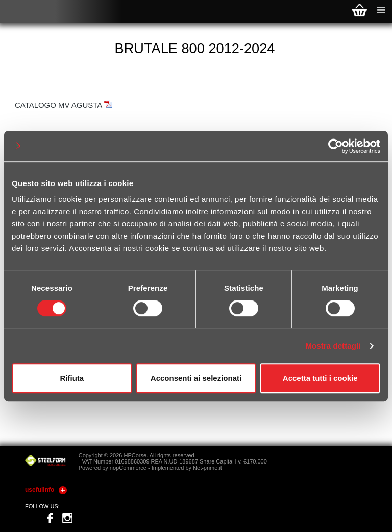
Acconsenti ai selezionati (196, 378)
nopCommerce (128, 468)
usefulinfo (40, 490)
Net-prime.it (207, 468)
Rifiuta (72, 378)
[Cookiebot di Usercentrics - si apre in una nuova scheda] (336, 146)
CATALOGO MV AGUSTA (64, 105)
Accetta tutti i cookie (320, 378)
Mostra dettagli (333, 346)
